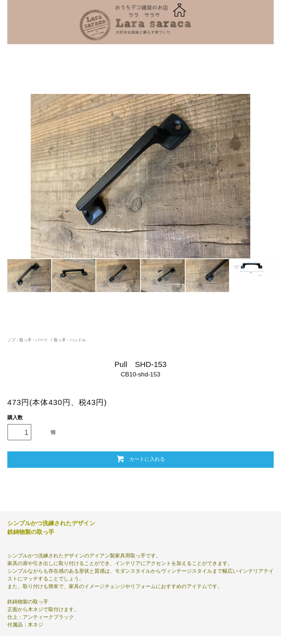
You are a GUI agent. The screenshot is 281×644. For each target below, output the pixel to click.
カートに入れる (140, 459)
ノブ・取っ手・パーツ (27, 340)
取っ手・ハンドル (70, 340)
